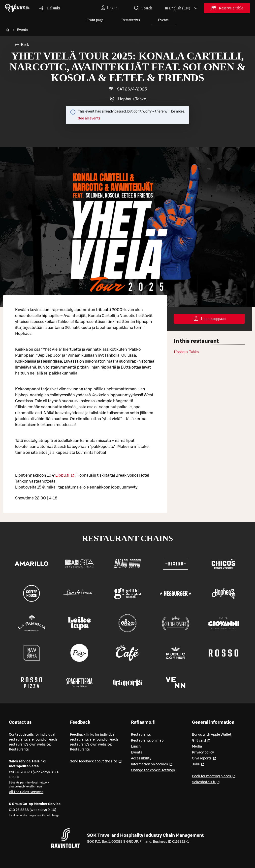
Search (143, 8)
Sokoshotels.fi (206, 782)
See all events (89, 118)
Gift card (201, 740)
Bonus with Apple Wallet (212, 735)
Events (163, 20)
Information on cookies (152, 764)
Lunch (136, 747)
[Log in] (109, 8)
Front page (95, 20)
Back (21, 45)
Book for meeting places (214, 776)
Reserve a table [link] (227, 9)
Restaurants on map (147, 741)
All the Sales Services (26, 792)
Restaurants (131, 20)
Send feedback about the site (96, 761)
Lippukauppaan (209, 319)
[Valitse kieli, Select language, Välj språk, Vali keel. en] (181, 8)
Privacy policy (203, 752)
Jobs (198, 764)
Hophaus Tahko (132, 99)
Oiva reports (204, 758)
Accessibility (141, 758)
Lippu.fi (65, 475)
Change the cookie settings (153, 770)
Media (197, 747)
